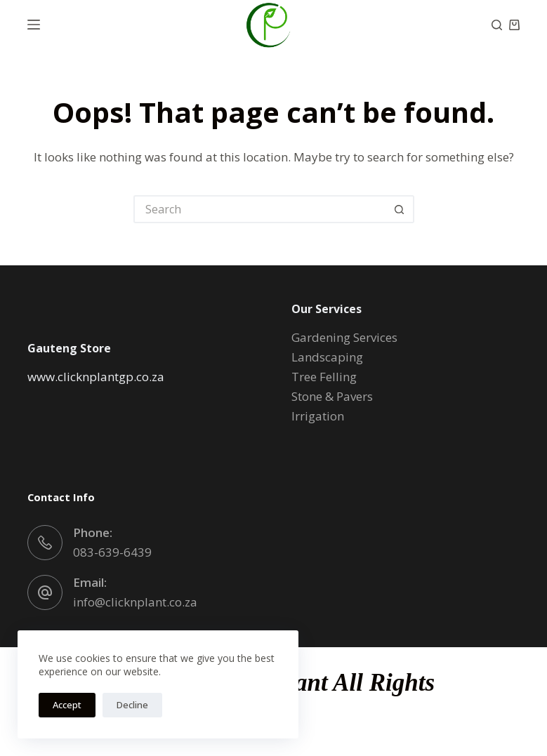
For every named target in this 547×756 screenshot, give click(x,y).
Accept (67, 705)
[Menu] (34, 25)
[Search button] (400, 209)
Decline (132, 705)
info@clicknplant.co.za (135, 602)
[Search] (497, 25)
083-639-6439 (112, 552)
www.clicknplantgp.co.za (96, 377)
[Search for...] (260, 209)
